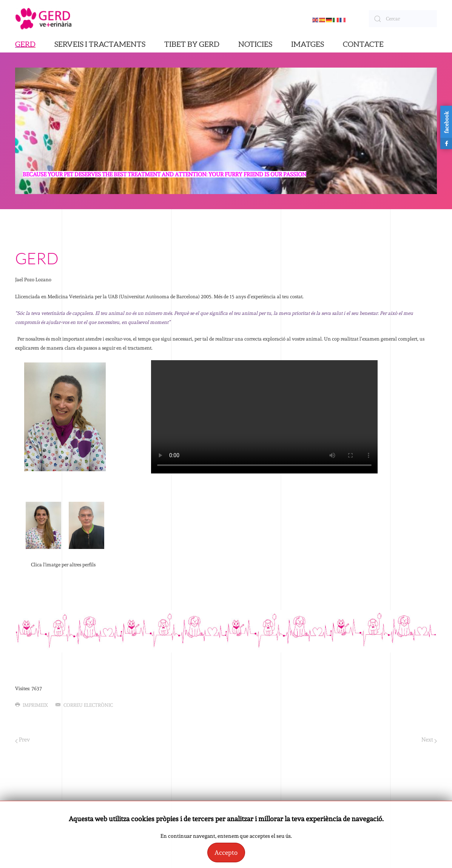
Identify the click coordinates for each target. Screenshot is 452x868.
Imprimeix (32, 705)
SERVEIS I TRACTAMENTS (100, 45)
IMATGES (308, 45)
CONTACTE (363, 45)
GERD (25, 45)
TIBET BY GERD (192, 45)
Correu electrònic (84, 705)
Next (429, 740)
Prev (22, 740)
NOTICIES (255, 45)
